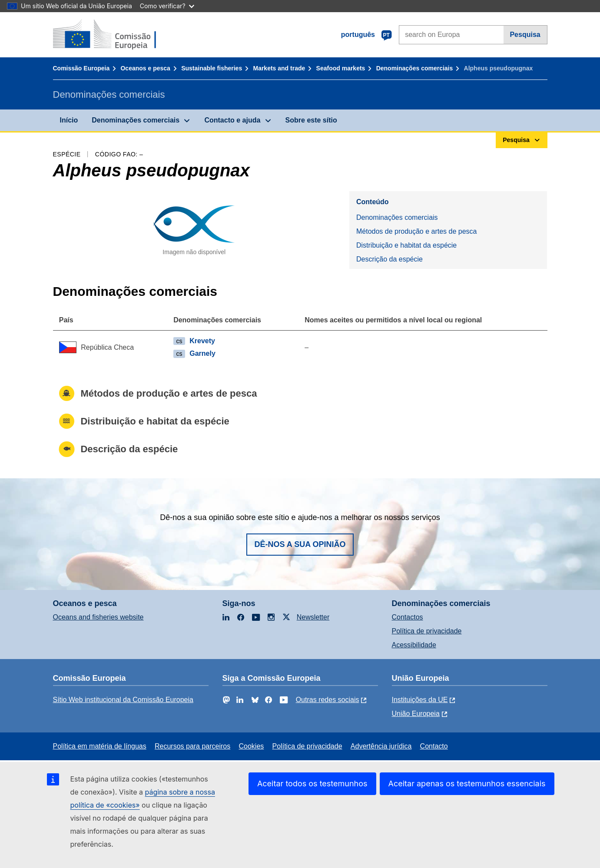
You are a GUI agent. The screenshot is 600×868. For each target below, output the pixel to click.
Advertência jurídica (381, 746)
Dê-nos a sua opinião (300, 544)
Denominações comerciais (415, 68)
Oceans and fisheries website (98, 617)
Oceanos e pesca (145, 68)
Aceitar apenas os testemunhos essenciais (467, 784)
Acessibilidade (414, 645)
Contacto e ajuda (232, 120)
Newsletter (313, 617)
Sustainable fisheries (212, 68)
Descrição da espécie (390, 259)
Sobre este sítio (311, 120)
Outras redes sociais (328, 700)
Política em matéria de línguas (100, 746)
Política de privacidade (427, 631)
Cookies (252, 746)
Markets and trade (279, 68)
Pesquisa (525, 35)
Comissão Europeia (81, 68)
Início (69, 120)
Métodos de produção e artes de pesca (417, 231)
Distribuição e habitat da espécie (406, 245)
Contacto (434, 746)
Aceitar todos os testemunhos (312, 784)
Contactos (408, 617)
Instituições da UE (420, 700)
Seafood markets (341, 68)
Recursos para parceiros (192, 746)
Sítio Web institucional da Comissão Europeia (123, 700)
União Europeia (416, 714)
